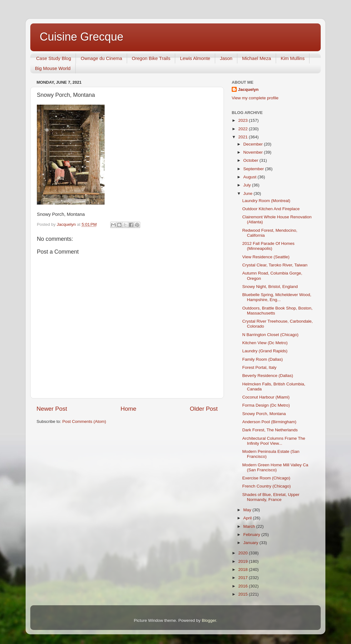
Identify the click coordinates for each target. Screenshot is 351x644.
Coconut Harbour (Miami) (266, 397)
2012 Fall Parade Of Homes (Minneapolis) (268, 246)
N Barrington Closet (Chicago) (270, 335)
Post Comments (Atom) (84, 421)
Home (128, 409)
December (254, 144)
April (248, 518)
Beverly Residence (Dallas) (268, 376)
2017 (244, 578)
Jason (226, 58)
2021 (244, 137)
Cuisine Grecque (82, 37)
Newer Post (52, 409)
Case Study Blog (54, 58)
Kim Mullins (293, 58)
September (254, 169)
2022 (244, 129)
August (250, 177)
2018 (244, 570)
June (248, 193)
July (248, 185)
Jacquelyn (248, 89)
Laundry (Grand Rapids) (265, 351)
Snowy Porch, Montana (264, 414)
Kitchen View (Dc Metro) (265, 343)
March (250, 526)
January (251, 543)
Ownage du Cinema (101, 58)
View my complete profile (255, 98)
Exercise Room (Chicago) (266, 478)
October (251, 160)
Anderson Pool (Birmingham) (269, 422)
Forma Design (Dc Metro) (266, 405)
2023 (244, 120)
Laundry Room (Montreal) (266, 201)
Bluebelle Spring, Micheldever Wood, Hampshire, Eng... (277, 297)
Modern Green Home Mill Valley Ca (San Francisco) (275, 467)
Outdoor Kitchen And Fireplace (271, 209)
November (254, 152)
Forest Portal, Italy (260, 367)
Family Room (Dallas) (263, 359)
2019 (244, 561)
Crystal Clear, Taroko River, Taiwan (275, 265)
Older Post (204, 409)
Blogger (209, 620)
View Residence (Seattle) (266, 257)
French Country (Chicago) (267, 486)
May (248, 510)
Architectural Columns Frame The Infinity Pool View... (274, 441)
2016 (244, 586)
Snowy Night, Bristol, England (270, 287)
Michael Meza (257, 58)
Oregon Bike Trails (151, 58)
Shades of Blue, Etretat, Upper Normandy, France (271, 497)
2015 (244, 594)
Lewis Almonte (195, 58)
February (252, 535)
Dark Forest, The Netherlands (270, 430)
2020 (244, 553)
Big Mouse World (53, 68)
